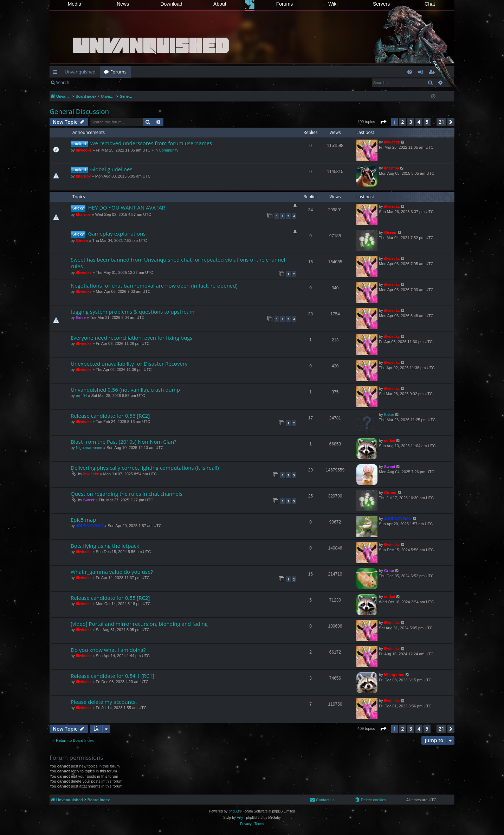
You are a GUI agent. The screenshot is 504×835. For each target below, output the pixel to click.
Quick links (56, 73)
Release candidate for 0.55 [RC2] (110, 598)
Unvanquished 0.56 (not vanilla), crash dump (125, 390)
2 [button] (403, 122)
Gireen (82, 240)
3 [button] (411, 122)
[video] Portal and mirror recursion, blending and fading (139, 624)
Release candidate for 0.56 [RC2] (110, 416)
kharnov (83, 176)
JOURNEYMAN (90, 526)
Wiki (333, 4)
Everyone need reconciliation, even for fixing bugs (131, 338)
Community (169, 150)
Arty (240, 818)
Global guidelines (111, 169)
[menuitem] (410, 72)
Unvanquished (80, 72)
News (123, 4)
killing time (394, 675)
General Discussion (79, 111)
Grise (81, 317)
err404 (82, 396)
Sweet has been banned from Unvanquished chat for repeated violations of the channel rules (178, 263)
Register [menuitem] (433, 73)
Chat (430, 4)
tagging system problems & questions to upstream (133, 311)
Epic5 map (83, 520)
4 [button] (419, 122)
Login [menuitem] (422, 73)
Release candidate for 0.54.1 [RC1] (112, 676)
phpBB (234, 811)
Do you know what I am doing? (108, 650)
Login (85, 82)
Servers (381, 4)
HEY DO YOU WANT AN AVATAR (126, 207)
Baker (389, 415)
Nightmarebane (89, 448)
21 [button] (441, 122)
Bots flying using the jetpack (105, 546)
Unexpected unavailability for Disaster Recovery (129, 364)
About (220, 4)
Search (63, 82)
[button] (383, 122)
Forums (285, 4)
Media (75, 4)
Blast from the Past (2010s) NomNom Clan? (124, 442)
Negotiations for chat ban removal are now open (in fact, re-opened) (154, 285)
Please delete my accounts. (104, 702)
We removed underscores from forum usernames (151, 143)
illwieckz (84, 150)
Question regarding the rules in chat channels (127, 494)
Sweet (390, 467)
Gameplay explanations (117, 233)
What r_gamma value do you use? (112, 572)
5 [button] (427, 122)
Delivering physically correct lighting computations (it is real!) (145, 468)
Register (108, 82)
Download (171, 4)
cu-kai (390, 441)
